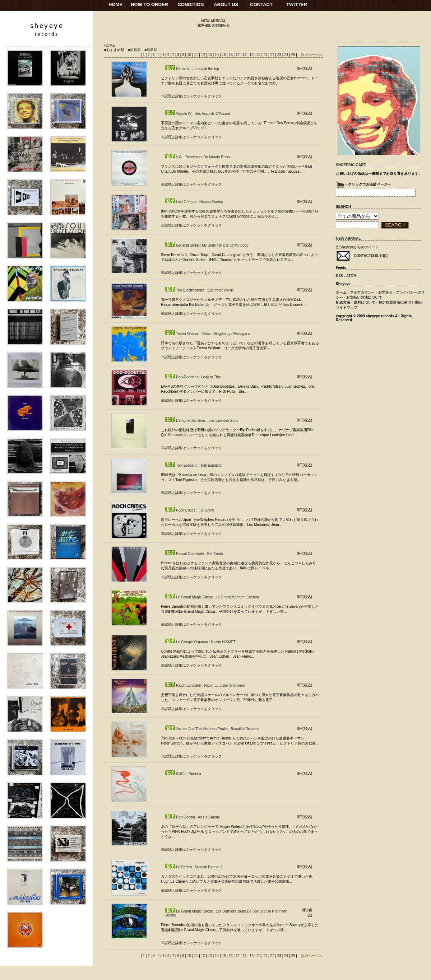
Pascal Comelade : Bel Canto (194, 554)
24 (287, 55)
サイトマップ (347, 307)
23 (280, 55)
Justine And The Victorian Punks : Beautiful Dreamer (212, 729)
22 (273, 55)
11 (196, 55)
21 (266, 55)
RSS (340, 276)
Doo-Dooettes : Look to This (193, 377)
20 (259, 55)
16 (231, 55)
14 (217, 55)
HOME (115, 4)
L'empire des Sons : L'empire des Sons (201, 421)
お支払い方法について (364, 297)
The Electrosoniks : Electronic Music (199, 290)
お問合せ (385, 292)
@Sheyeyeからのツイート (357, 247)
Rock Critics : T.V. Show (189, 510)
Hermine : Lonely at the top (192, 69)
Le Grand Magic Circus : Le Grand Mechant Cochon (212, 597)
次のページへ (312, 55)
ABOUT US (226, 4)
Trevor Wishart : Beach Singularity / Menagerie (207, 334)
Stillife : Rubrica (183, 774)
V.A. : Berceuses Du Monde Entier (197, 157)
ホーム (341, 292)
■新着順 (151, 50)
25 (293, 55)
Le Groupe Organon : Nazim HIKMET (200, 642)
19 (252, 55)
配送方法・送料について (356, 302)
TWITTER (297, 4)
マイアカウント (362, 292)
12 (204, 55)
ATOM (351, 276)
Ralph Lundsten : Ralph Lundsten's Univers (205, 685)
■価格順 (134, 50)
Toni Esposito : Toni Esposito (193, 465)
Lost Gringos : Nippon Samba (194, 202)
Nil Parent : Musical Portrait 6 (194, 867)
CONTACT (261, 4)
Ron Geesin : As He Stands (192, 817)
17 (238, 55)
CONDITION (191, 4)
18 (245, 55)
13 (210, 55)
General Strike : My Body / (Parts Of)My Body (207, 245)
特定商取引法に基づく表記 (400, 302)
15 (224, 55)
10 (190, 55)
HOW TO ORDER (149, 4)
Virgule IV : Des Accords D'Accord (197, 114)
